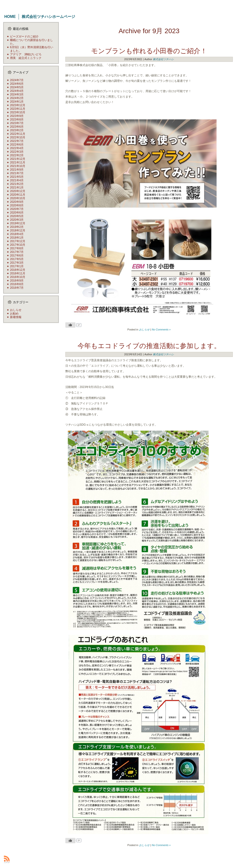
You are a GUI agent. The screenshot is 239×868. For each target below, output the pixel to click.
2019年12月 (18, 223)
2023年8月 (17, 120)
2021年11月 (18, 162)
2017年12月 (18, 241)
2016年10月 (18, 277)
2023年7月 (17, 123)
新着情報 (16, 317)
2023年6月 (17, 127)
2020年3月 (17, 220)
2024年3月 (17, 94)
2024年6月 (17, 84)
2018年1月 (17, 238)
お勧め (14, 314)
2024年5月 (17, 87)
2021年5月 (17, 177)
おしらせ (16, 310)
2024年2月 (17, 98)
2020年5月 (17, 216)
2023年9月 (17, 116)
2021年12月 (18, 159)
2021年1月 (17, 188)
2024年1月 (17, 102)
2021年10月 (18, 166)
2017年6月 (17, 256)
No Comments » (161, 329)
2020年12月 (18, 191)
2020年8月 (17, 205)
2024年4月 (17, 91)
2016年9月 (17, 281)
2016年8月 (17, 284)
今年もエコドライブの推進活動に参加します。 (149, 346)
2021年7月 (17, 173)
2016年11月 (18, 273)
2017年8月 (17, 248)
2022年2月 (17, 155)
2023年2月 (17, 130)
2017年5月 (17, 259)
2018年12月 (18, 230)
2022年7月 (17, 141)
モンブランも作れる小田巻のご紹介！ (149, 51)
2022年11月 (18, 134)
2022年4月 (17, 148)
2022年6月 (17, 145)
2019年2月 (17, 227)
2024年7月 (17, 80)
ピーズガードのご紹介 (24, 37)
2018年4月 (17, 234)
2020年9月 (17, 202)
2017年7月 (17, 252)
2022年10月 (18, 137)
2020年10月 (18, 198)
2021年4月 (17, 180)
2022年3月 (17, 152)
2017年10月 (18, 245)
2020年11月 (18, 195)
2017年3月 (17, 263)
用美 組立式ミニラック (26, 58)
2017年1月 (17, 266)
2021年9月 (17, 170)
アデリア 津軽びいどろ (26, 54)
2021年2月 (17, 184)
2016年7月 (17, 288)
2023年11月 (18, 109)
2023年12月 (18, 105)
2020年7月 (17, 209)
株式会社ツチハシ (163, 59)
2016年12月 (18, 270)
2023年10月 (18, 112)
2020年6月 (17, 213)
